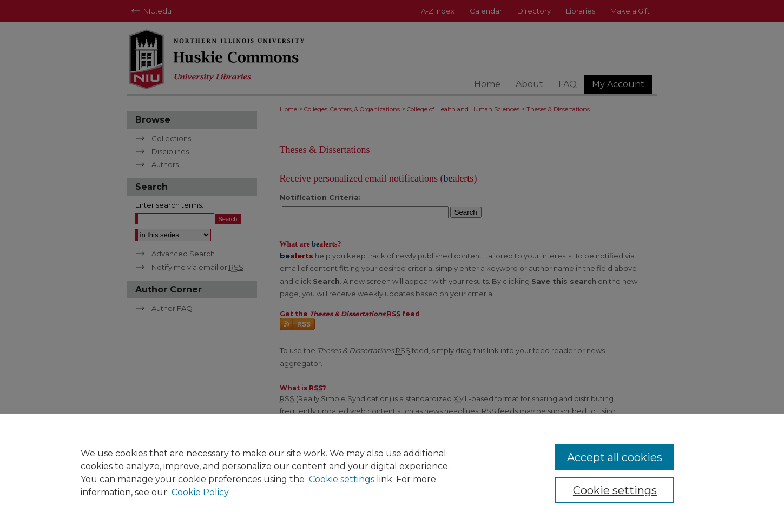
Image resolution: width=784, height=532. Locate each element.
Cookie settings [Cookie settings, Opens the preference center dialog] (615, 490)
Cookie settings (342, 479)
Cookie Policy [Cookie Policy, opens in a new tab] (200, 492)
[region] (392, 473)
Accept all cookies (615, 457)
